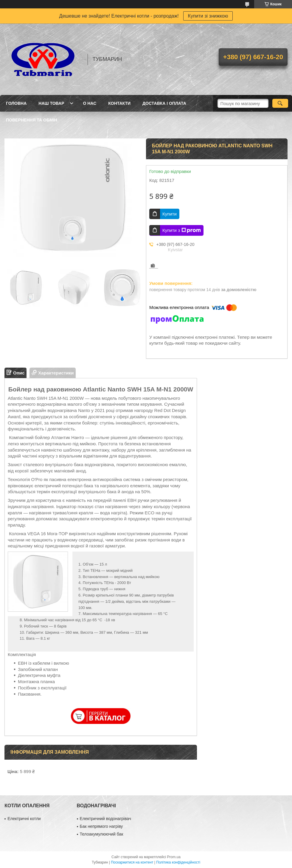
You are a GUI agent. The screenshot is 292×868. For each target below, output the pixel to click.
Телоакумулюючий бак (102, 834)
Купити (170, 214)
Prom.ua (174, 857)
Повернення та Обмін (32, 120)
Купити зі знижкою (208, 16)
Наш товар (51, 103)
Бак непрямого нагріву (101, 826)
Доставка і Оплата (164, 103)
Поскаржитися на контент (132, 862)
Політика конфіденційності (178, 862)
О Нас (90, 103)
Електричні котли (24, 819)
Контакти (119, 103)
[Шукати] (280, 103)
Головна (16, 103)
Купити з (182, 230)
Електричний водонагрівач (105, 819)
